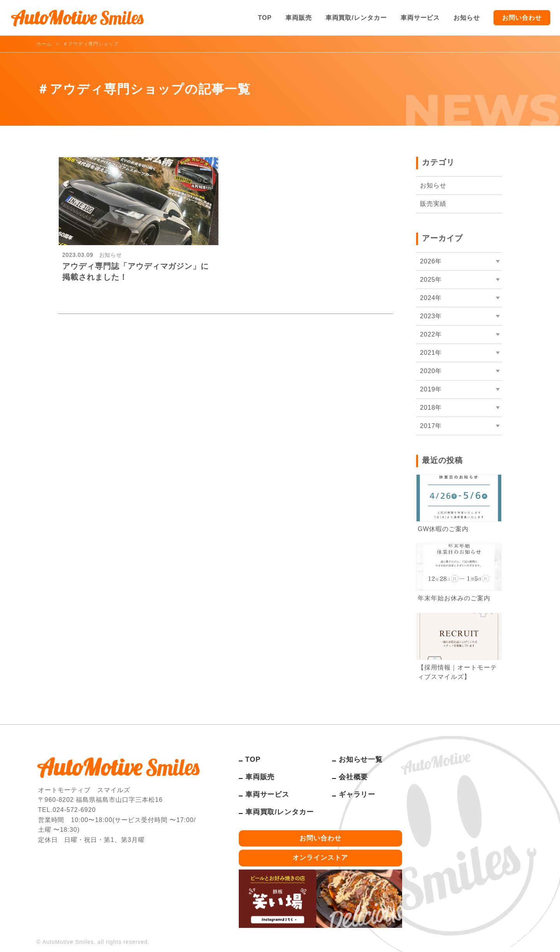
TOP (265, 18)
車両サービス (420, 18)
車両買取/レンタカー (356, 18)
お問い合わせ (522, 18)
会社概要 (353, 777)
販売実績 (433, 204)
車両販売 (299, 18)
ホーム (44, 44)
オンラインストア (320, 858)
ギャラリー (357, 794)
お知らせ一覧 (361, 759)
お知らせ (467, 18)
